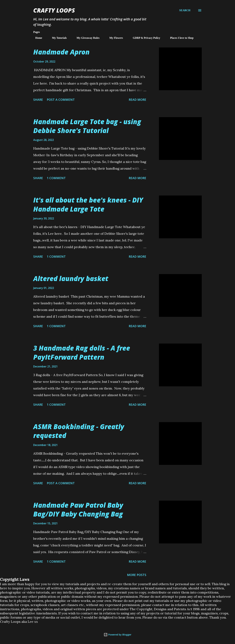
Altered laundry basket (71, 278)
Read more (137, 100)
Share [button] (38, 100)
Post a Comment (61, 100)
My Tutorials (57, 38)
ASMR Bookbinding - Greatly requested (79, 431)
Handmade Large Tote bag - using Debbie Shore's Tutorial (87, 126)
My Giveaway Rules (86, 38)
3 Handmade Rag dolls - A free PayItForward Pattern (82, 352)
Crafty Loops (54, 10)
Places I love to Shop (180, 38)
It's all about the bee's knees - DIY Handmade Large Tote (88, 204)
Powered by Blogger (117, 635)
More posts (137, 575)
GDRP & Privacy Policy (145, 38)
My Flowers (114, 38)
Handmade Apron (61, 52)
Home (37, 38)
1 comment (56, 178)
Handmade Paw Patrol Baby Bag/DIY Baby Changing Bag (78, 509)
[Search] (185, 10)
